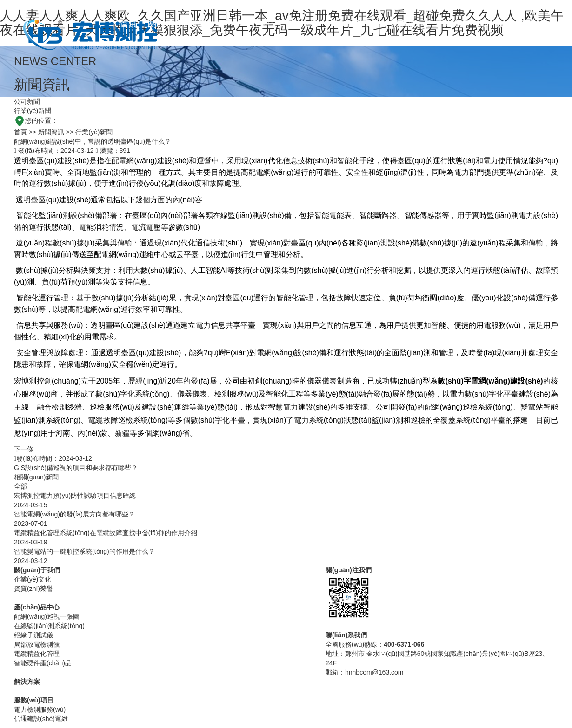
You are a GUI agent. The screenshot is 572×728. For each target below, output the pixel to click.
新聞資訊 (452, 24)
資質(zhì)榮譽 (33, 589)
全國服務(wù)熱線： (375, 644)
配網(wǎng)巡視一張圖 (47, 616)
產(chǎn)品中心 (245, 24)
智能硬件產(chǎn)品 (43, 663)
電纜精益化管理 (37, 654)
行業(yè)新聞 (33, 111)
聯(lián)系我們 (506, 24)
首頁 (128, 24)
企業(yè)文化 (33, 579)
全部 (20, 486)
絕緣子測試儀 (33, 635)
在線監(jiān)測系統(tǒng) (49, 626)
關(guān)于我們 (177, 24)
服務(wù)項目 (355, 24)
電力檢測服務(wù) (40, 709)
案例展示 (407, 24)
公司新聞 (27, 101)
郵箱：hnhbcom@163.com (365, 672)
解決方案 (302, 24)
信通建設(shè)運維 (41, 719)
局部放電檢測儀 (37, 644)
